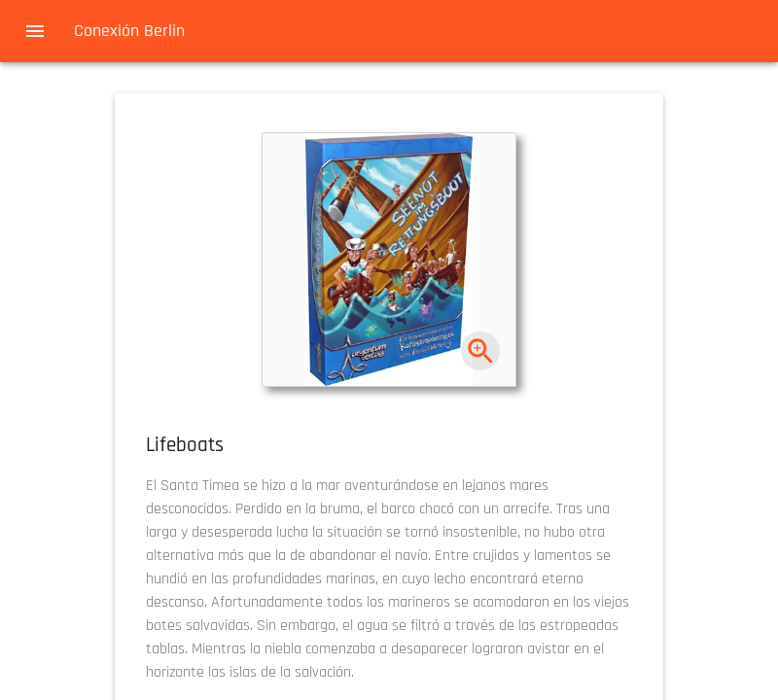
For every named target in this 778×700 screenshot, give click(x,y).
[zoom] (481, 351)
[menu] (35, 31)
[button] (389, 260)
